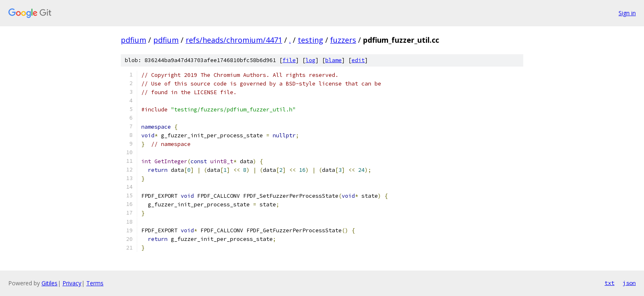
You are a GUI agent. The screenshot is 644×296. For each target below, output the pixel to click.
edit (358, 60)
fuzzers (343, 40)
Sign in (627, 13)
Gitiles (49, 283)
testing (310, 40)
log (310, 60)
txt (609, 283)
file (289, 60)
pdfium (133, 40)
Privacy (72, 283)
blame (333, 60)
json (629, 283)
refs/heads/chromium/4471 (234, 40)
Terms (95, 283)
